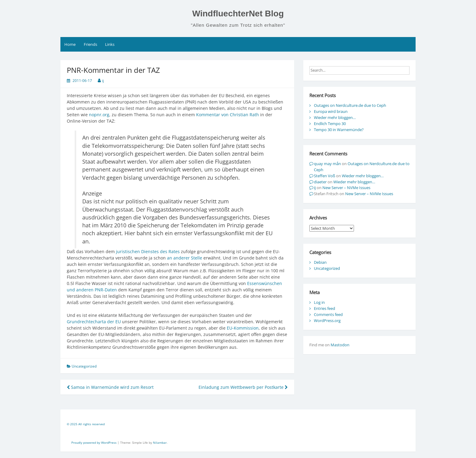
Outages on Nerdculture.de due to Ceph (350, 105)
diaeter (320, 182)
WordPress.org (327, 321)
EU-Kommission (243, 328)
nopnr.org (99, 115)
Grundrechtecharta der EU (94, 322)
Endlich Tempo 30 (330, 124)
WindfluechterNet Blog (238, 14)
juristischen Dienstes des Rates (148, 251)
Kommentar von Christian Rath (228, 115)
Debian (320, 262)
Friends (90, 44)
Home (70, 44)
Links (110, 44)
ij (103, 81)
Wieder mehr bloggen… (335, 117)
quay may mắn (327, 164)
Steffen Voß (325, 176)
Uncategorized (327, 268)
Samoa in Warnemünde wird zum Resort (110, 387)
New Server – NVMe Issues (346, 188)
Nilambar (160, 443)
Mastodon (340, 345)
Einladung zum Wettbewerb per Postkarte (243, 387)
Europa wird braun (331, 111)
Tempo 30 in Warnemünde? (339, 130)
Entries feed (325, 308)
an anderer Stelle (185, 258)
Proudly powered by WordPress (94, 443)
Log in (319, 302)
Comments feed (328, 314)
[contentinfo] (238, 425)
